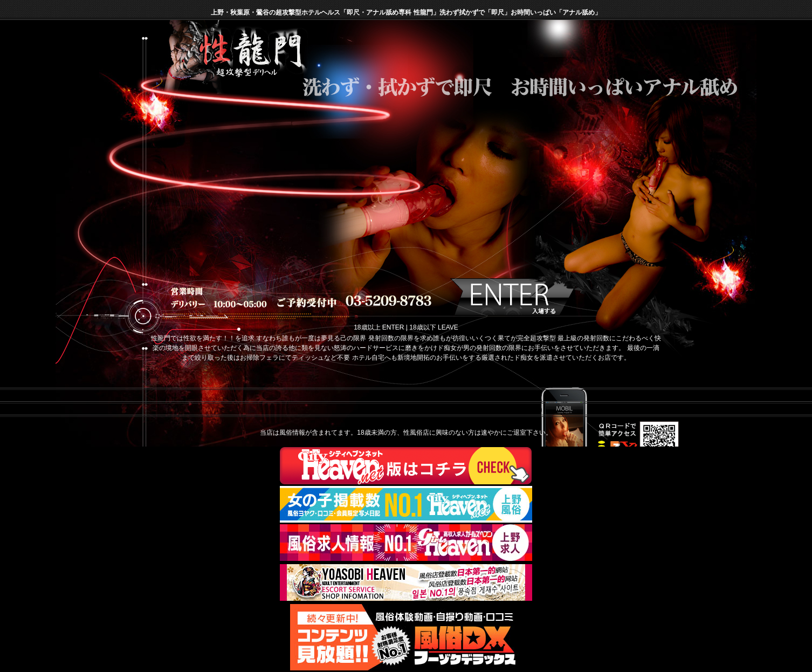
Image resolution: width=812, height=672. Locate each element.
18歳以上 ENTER (379, 327)
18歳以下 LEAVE (433, 327)
